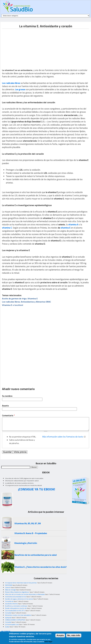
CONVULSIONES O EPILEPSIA (15, 620)
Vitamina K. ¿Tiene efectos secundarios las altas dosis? (41, 567)
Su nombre (7, 396)
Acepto (60, 635)
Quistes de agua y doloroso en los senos (19, 599)
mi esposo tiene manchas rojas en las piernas (21, 583)
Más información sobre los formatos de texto (63, 437)
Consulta (8, 613)
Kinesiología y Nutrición (26, 543)
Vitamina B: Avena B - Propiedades (31, 533)
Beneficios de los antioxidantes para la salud (35, 555)
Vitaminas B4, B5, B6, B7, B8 (28, 523)
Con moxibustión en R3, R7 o (15, 611)
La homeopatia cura (12, 624)
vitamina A (73, 225)
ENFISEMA (9, 585)
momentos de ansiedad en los (16, 597)
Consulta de (9, 601)
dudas (7, 627)
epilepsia (8, 618)
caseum (8, 587)
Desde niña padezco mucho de (16, 608)
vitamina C (7, 228)
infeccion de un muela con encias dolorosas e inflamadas (25, 594)
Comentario (8, 416)
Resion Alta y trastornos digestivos (17, 592)
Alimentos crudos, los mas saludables (18, 615)
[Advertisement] (23, 47)
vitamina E (66, 228)
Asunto (5, 406)
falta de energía (10, 590)
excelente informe (11, 604)
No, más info (74, 635)
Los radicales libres (11, 83)
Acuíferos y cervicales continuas (16, 606)
